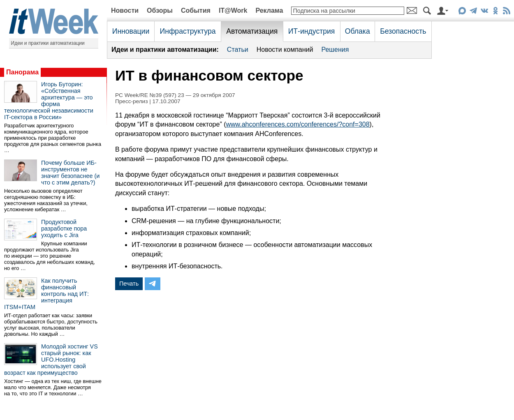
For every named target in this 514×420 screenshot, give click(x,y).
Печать (129, 284)
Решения (335, 50)
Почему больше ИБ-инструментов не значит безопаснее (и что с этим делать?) (70, 173)
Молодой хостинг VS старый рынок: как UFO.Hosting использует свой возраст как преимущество (51, 360)
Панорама (22, 72)
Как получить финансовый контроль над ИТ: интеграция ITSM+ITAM (46, 294)
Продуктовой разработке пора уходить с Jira (64, 228)
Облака (358, 31)
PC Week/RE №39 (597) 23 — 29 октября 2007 (175, 95)
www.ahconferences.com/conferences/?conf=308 (298, 124)
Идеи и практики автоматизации (48, 43)
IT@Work (233, 10)
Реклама (269, 10)
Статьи (238, 50)
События (196, 10)
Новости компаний (285, 50)
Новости (125, 10)
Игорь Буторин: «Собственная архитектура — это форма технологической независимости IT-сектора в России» (49, 101)
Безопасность (403, 31)
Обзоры (160, 10)
